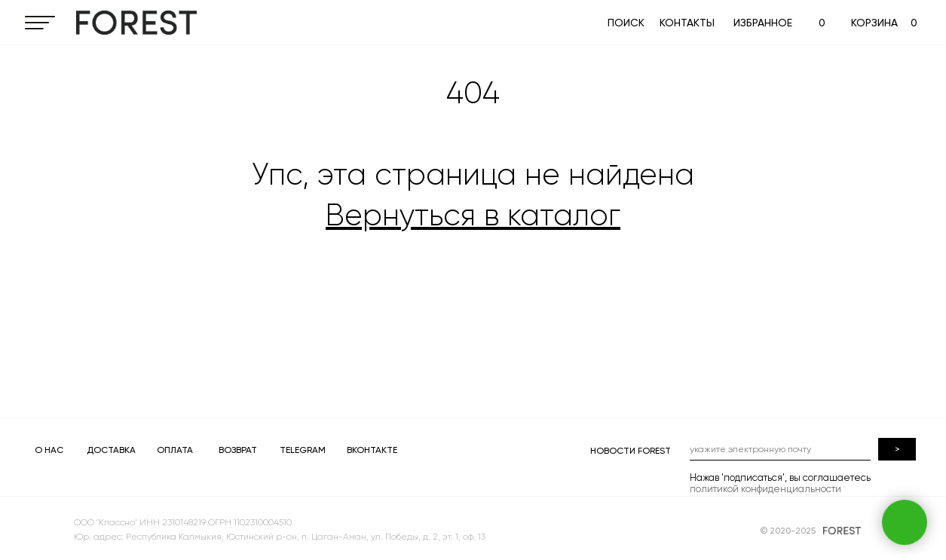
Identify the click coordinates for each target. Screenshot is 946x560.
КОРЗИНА (874, 23)
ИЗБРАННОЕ (763, 23)
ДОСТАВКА (111, 450)
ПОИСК (626, 23)
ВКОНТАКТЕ (372, 450)
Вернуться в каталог (473, 215)
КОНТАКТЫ (687, 23)
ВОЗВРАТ (238, 450)
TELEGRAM (303, 450)
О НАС (49, 450)
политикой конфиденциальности (765, 489)
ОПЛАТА (175, 450)
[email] (780, 449)
